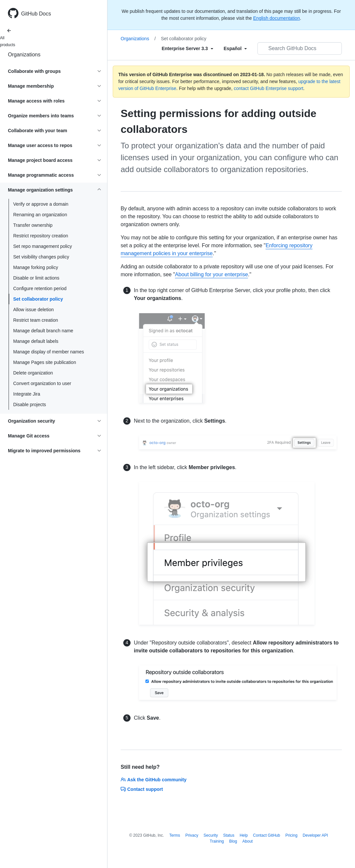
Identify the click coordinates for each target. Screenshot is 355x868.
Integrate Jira (27, 394)
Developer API (315, 835)
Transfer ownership (33, 225)
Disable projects (30, 404)
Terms (175, 835)
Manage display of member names (49, 352)
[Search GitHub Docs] (300, 48)
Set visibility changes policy (41, 257)
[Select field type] (187, 48)
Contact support (142, 789)
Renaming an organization (40, 215)
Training (217, 841)
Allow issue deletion (33, 310)
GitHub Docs (36, 14)
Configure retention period (40, 288)
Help (244, 835)
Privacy (192, 835)
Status (229, 835)
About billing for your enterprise (211, 274)
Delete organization (33, 373)
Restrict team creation (36, 320)
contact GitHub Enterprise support (268, 88)
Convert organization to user (42, 383)
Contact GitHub (267, 835)
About (247, 841)
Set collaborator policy (38, 299)
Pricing (292, 835)
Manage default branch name (43, 331)
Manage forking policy (36, 267)
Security (211, 835)
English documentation (277, 18)
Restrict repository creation (41, 236)
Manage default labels (36, 341)
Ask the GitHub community (154, 780)
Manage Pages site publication (45, 362)
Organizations (24, 55)
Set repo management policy (43, 246)
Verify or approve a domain (41, 204)
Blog (233, 841)
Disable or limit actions (36, 278)
